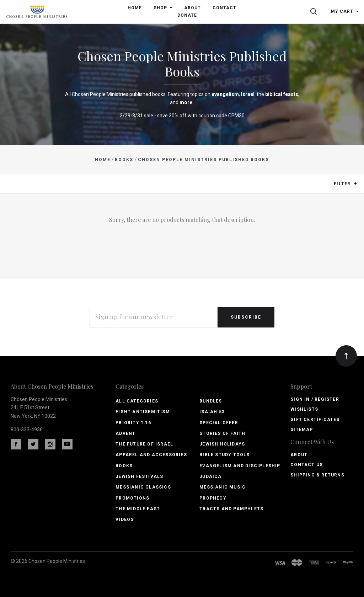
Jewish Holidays (222, 444)
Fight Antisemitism (143, 412)
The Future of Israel (144, 444)
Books (124, 466)
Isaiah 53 (212, 412)
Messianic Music (223, 487)
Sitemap (302, 430)
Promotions (132, 498)
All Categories (137, 401)
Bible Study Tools (224, 455)
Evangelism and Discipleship (240, 466)
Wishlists (304, 409)
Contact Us (307, 465)
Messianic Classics (143, 487)
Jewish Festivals (139, 476)
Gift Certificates (315, 420)
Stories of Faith (222, 433)
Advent (125, 433)
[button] (355, 183)
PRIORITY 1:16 (133, 423)
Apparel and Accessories (151, 455)
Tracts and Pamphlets (231, 509)
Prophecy (213, 498)
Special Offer (219, 423)
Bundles (211, 401)
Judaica (210, 476)
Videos (125, 519)
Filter (345, 184)
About (299, 455)
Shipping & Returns (317, 475)
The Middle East (138, 509)
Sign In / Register (315, 399)
